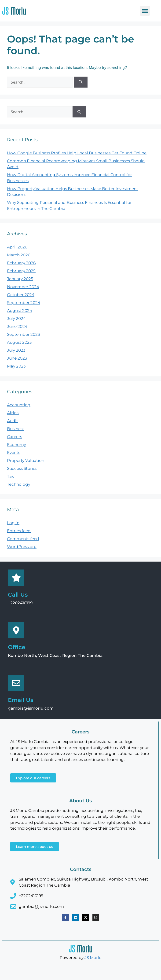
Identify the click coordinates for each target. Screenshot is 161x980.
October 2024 (21, 295)
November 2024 (23, 287)
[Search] (81, 82)
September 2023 (24, 334)
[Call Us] (16, 578)
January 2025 (20, 279)
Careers (15, 437)
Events (14, 453)
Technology (19, 484)
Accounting (19, 405)
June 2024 (17, 326)
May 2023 (16, 366)
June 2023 (17, 358)
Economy (16, 445)
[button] (145, 11)
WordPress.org (22, 547)
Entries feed (19, 531)
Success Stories (22, 468)
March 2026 (19, 255)
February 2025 (21, 271)
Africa (13, 413)
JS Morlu (93, 958)
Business (16, 429)
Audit (13, 421)
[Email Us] (16, 683)
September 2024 (24, 303)
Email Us (21, 700)
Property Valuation (26, 460)
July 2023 (16, 350)
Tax (10, 476)
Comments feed (23, 539)
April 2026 (17, 247)
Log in (13, 523)
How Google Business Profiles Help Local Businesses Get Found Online (77, 153)
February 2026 (21, 263)
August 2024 (20, 311)
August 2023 (19, 342)
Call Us (18, 595)
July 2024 (16, 318)
